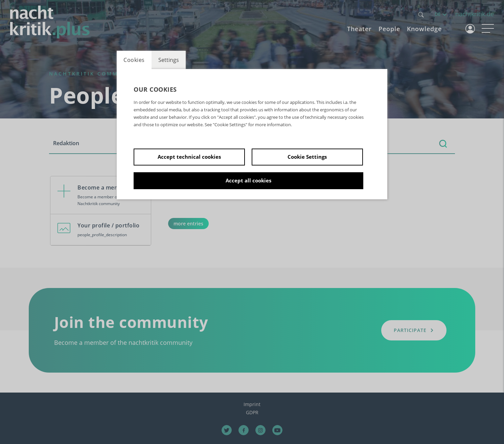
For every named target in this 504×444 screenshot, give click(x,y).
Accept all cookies (248, 180)
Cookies (134, 60)
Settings (169, 60)
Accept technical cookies (189, 157)
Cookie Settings (307, 157)
